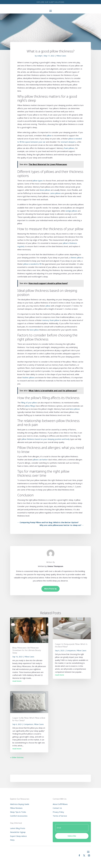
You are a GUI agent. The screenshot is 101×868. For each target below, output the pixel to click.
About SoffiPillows (60, 804)
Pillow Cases (61, 56)
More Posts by (50, 589)
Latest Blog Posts (18, 828)
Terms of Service (60, 816)
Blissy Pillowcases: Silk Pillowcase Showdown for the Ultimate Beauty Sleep (27, 650)
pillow (49, 135)
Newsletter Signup (18, 832)
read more (17, 681)
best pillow (34, 330)
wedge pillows (71, 211)
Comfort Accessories (19, 816)
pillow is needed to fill (32, 264)
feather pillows (29, 377)
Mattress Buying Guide (20, 804)
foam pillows (69, 148)
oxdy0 (40, 56)
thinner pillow (76, 258)
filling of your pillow (29, 403)
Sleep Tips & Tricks (18, 812)
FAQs (12, 840)
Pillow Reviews (16, 808)
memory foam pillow (51, 320)
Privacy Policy (58, 812)
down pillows (45, 190)
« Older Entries (17, 757)
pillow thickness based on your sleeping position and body (46, 439)
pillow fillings (30, 406)
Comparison (28, 724)
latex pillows (75, 409)
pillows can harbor (40, 460)
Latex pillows (55, 193)
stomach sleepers (68, 142)
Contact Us (57, 808)
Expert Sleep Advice (18, 836)
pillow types (38, 181)
